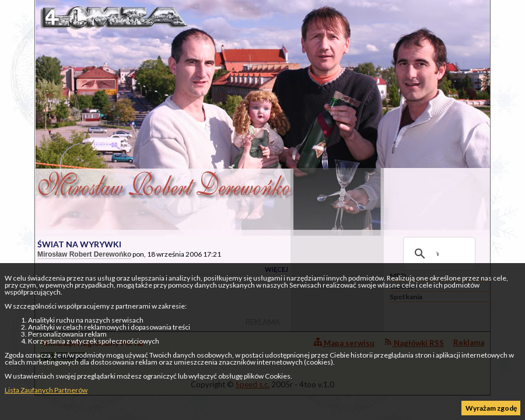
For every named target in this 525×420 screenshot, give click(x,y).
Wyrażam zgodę (491, 408)
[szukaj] (437, 254)
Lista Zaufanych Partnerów (46, 390)
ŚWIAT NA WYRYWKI (79, 244)
